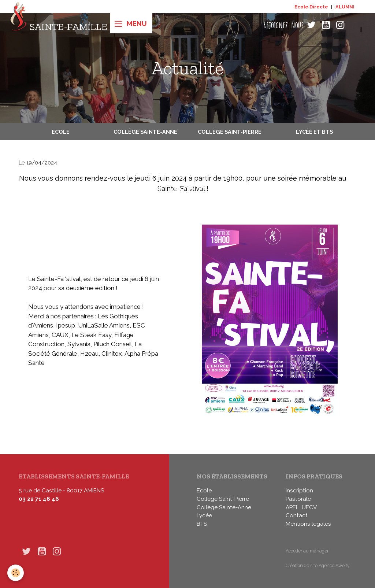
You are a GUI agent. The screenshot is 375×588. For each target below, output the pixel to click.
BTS (202, 524)
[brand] (58, 25)
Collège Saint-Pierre (230, 132)
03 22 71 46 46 (39, 499)
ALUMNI (345, 7)
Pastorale (298, 499)
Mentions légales (308, 524)
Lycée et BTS (314, 132)
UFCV (309, 507)
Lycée (204, 515)
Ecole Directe (311, 7)
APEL (292, 507)
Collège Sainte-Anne (145, 132)
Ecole (61, 132)
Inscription (299, 491)
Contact (297, 515)
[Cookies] (16, 573)
